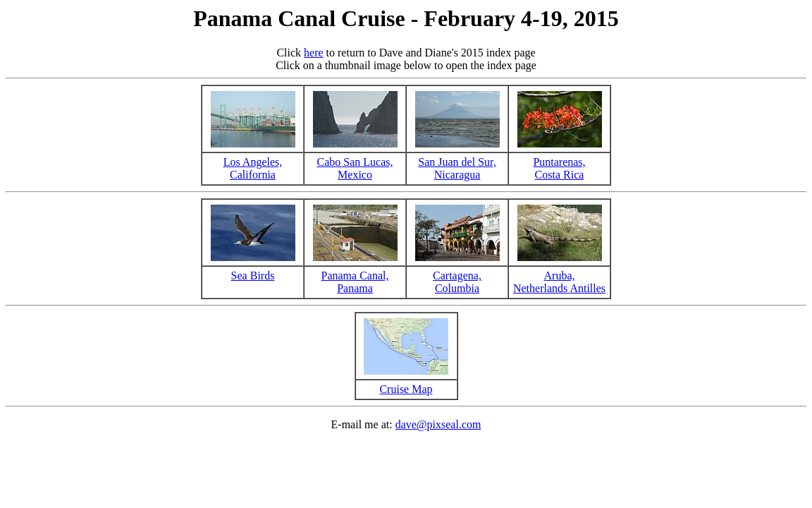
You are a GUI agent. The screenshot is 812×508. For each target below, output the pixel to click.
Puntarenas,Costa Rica (559, 168)
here (314, 53)
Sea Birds (253, 276)
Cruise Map (406, 389)
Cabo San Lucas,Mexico (355, 168)
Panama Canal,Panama (355, 282)
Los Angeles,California (253, 168)
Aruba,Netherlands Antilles (559, 282)
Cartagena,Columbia (457, 282)
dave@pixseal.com (438, 424)
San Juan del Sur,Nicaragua (457, 168)
